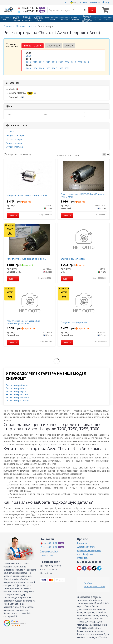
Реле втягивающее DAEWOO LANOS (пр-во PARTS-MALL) (82, 195)
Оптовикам (83, 558)
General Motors (21, 93)
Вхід (106, 2)
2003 (28, 68)
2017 (74, 62)
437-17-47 (28, 8)
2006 (48, 68)
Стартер (10, 131)
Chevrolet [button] (53, 46)
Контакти (95, 2)
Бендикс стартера (15, 135)
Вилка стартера (14, 143)
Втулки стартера (14, 147)
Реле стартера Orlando (17, 397)
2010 (28, 62)
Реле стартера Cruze (16, 388)
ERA (12, 89)
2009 (67, 68)
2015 (61, 62)
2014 (54, 62)
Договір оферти (85, 554)
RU (66, 2)
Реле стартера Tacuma (17, 400)
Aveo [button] (69, 46)
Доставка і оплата (86, 547)
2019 (87, 62)
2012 (41, 62)
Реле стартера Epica (16, 391)
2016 (67, 62)
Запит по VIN (47, 555)
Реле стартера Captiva (17, 385)
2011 (35, 62)
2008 (61, 68)
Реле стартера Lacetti (17, 394)
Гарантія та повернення (89, 550)
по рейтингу (26, 155)
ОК (81, 114)
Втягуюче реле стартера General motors (27, 195)
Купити (13, 215)
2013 (48, 62)
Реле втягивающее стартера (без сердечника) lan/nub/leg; (23, 322)
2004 (35, 68)
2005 (41, 68)
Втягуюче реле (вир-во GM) (74, 322)
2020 (28, 56)
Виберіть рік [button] (33, 46)
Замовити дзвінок (49, 551)
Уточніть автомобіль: (13, 45)
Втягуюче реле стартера (73, 258)
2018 (80, 62)
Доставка (82, 2)
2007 (54, 68)
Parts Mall (15, 97)
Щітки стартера (14, 139)
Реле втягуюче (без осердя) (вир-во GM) (27, 258)
